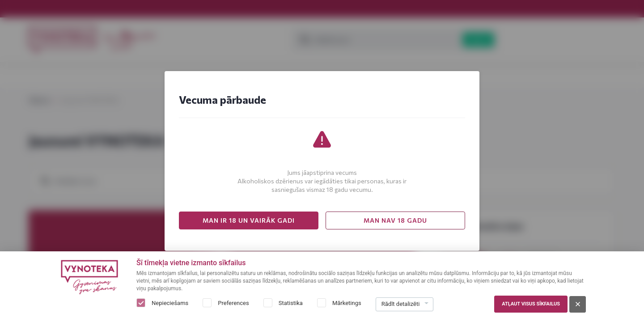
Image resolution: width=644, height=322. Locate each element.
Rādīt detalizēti (401, 304)
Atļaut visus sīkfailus (531, 304)
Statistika (291, 303)
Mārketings (347, 303)
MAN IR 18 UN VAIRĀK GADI (249, 220)
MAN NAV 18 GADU (395, 220)
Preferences (233, 303)
